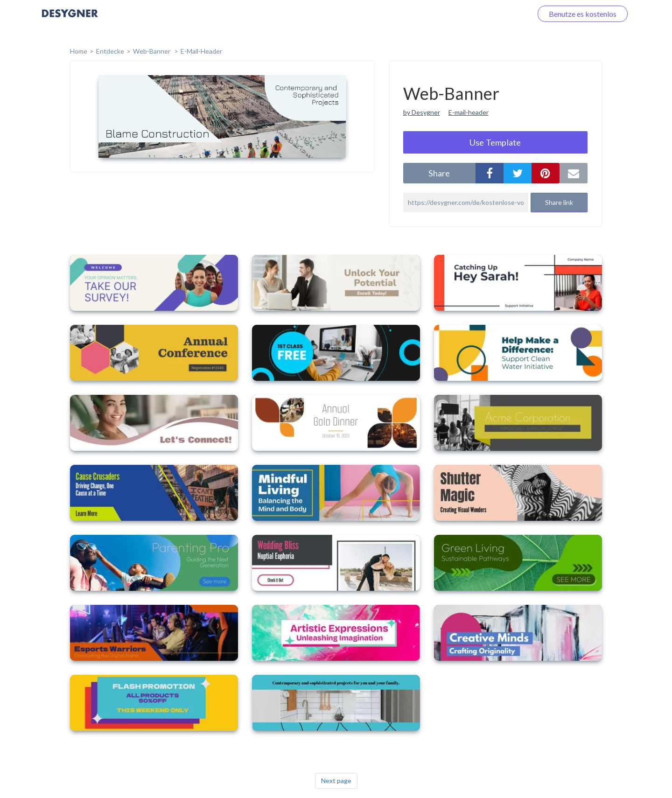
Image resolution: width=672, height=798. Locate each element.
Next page (336, 780)
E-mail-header (469, 112)
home (79, 51)
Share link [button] (559, 202)
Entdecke (110, 51)
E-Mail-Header (201, 51)
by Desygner (422, 112)
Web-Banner (152, 51)
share (439, 173)
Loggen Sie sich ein (491, 14)
